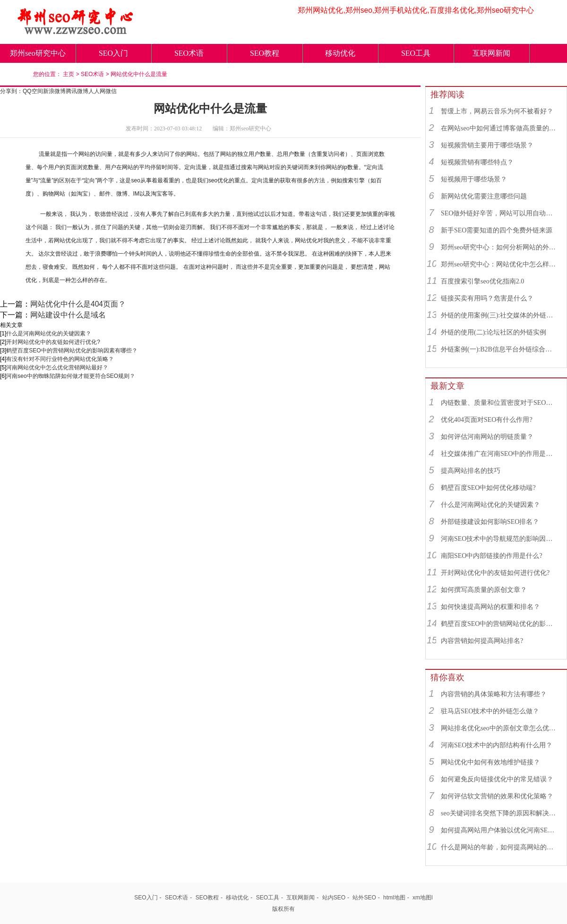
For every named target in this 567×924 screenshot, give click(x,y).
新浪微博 (54, 91)
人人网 (97, 91)
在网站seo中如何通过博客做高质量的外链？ (499, 128)
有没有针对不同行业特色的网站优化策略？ (60, 359)
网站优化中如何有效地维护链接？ (490, 762)
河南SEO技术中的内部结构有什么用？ (497, 745)
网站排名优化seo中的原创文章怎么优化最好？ (499, 728)
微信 (111, 91)
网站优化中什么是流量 (139, 74)
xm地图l (423, 898)
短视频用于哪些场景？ (474, 179)
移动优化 (340, 53)
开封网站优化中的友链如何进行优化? (53, 342)
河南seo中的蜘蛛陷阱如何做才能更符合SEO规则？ (71, 376)
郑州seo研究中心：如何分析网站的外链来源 (499, 247)
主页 (69, 74)
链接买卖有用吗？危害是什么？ (487, 298)
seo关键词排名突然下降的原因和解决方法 (499, 813)
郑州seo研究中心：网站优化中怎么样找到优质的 (499, 264)
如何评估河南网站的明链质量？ (487, 437)
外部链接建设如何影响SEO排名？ (490, 522)
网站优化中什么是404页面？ (78, 304)
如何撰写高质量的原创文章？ (484, 590)
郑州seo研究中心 (38, 53)
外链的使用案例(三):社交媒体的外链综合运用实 (499, 315)
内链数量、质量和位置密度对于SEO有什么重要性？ (499, 403)
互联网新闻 (491, 53)
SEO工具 (416, 53)
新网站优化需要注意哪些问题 (484, 196)
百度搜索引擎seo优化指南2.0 (482, 281)
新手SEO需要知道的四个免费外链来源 (497, 230)
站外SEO (364, 898)
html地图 (394, 898)
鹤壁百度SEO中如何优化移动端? (488, 488)
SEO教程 (265, 53)
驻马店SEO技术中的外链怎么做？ (490, 711)
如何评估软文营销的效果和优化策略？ (497, 796)
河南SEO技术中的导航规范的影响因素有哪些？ (499, 539)
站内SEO (334, 898)
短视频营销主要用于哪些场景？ (487, 145)
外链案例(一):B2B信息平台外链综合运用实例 (499, 349)
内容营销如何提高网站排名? (482, 641)
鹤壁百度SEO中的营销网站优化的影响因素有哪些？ (72, 351)
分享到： (11, 91)
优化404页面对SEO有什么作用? (487, 420)
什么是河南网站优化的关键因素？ (49, 334)
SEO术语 (189, 53)
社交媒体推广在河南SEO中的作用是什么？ (499, 454)
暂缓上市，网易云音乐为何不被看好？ (497, 111)
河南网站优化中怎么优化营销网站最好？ (57, 368)
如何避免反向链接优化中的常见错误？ (497, 779)
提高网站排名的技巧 (471, 471)
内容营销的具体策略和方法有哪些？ (494, 694)
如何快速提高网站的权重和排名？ (490, 607)
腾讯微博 (77, 91)
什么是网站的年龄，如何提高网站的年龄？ (499, 847)
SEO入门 (113, 53)
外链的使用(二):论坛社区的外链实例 (494, 332)
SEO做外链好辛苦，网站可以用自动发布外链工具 (499, 213)
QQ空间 (33, 91)
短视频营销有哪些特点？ (477, 162)
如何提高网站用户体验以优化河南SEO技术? (499, 830)
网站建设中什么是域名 (68, 315)
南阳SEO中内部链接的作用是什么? (492, 556)
